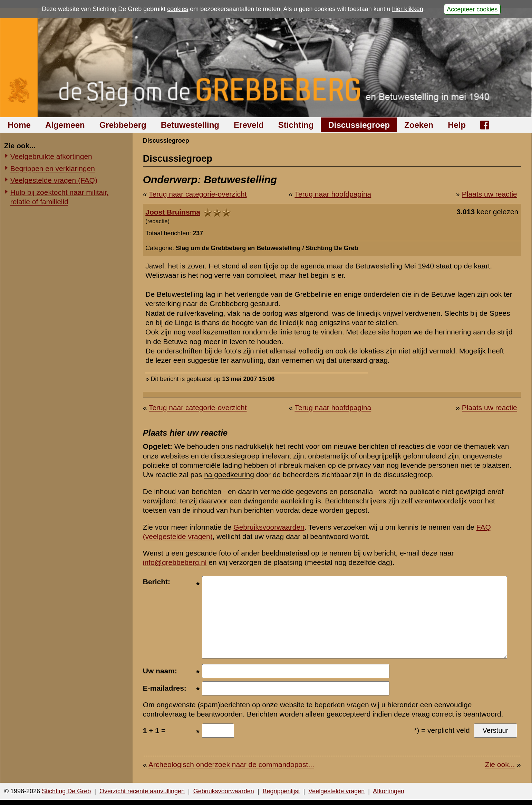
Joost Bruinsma (173, 212)
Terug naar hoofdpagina (333, 194)
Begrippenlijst (281, 791)
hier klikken (408, 9)
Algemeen (65, 125)
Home (19, 125)
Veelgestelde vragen (336, 791)
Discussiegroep (359, 125)
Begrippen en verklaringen (53, 168)
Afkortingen (389, 791)
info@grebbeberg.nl (175, 562)
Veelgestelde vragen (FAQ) (54, 180)
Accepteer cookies (472, 9)
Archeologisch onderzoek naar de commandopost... (231, 764)
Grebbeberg (123, 125)
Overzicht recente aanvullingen (142, 791)
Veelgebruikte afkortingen (51, 156)
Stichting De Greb (66, 791)
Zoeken (419, 125)
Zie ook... (500, 764)
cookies (178, 9)
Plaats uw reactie (490, 194)
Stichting (296, 125)
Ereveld (249, 125)
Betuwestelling (190, 125)
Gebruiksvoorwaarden (269, 527)
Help (457, 125)
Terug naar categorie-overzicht (198, 194)
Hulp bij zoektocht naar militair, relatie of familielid (60, 197)
